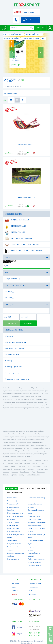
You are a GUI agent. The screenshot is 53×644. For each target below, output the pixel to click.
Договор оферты (26, 643)
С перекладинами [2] (12, 279)
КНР (7, 266)
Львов (30, 461)
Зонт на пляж (12, 541)
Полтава (42, 463)
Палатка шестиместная (15, 513)
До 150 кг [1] (10, 298)
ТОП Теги (30, 488)
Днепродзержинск (20, 469)
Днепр (24, 461)
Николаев (10, 463)
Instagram (17, 634)
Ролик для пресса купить (14, 373)
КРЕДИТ (14, 594)
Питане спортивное (35, 565)
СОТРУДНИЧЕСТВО (35, 583)
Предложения (17, 492)
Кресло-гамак (12, 498)
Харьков (11, 461)
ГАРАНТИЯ (15, 591)
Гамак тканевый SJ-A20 (26, 198)
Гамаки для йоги (13, 528)
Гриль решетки (13, 525)
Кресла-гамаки (15, 232)
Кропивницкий (7, 469)
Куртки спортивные (35, 562)
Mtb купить (9, 336)
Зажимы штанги (13, 559)
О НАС (31, 591)
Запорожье (38, 461)
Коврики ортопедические (37, 522)
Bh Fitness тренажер (35, 519)
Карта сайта (38, 641)
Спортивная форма (14, 501)
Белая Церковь (25, 472)
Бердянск (14, 475)
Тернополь (15, 472)
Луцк (33, 472)
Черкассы (14, 466)
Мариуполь (19, 463)
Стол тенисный (13, 504)
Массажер (9, 361)
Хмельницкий (37, 466)
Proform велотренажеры (36, 559)
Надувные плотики (14, 544)
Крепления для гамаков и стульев (23, 251)
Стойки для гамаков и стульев (22, 245)
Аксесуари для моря (12, 354)
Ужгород (22, 475)
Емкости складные (34, 525)
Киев (4, 461)
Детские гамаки (15, 226)
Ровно (45, 466)
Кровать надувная (14, 532)
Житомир (22, 466)
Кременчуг (39, 469)
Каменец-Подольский (33, 475)
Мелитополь (41, 472)
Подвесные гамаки (17, 220)
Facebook (17, 627)
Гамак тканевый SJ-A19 (26, 145)
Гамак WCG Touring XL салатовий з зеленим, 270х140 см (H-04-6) (17, 60)
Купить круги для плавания (15, 348)
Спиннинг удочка (34, 516)
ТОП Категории (12, 488)
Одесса (18, 461)
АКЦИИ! (17, 12)
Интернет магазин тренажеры (15, 342)
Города (22, 488)
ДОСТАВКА (15, 583)
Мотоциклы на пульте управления (17, 379)
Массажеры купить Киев (14, 367)
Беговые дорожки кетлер (36, 498)
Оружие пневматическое (36, 501)
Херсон (34, 463)
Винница (27, 463)
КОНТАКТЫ (32, 594)
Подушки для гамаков (18, 238)
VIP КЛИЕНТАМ (33, 587)
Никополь (6, 475)
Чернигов (6, 466)
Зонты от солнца (13, 522)
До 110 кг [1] (9, 292)
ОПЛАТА (14, 587)
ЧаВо (8, 492)
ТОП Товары (41, 488)
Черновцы (30, 469)
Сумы (29, 466)
